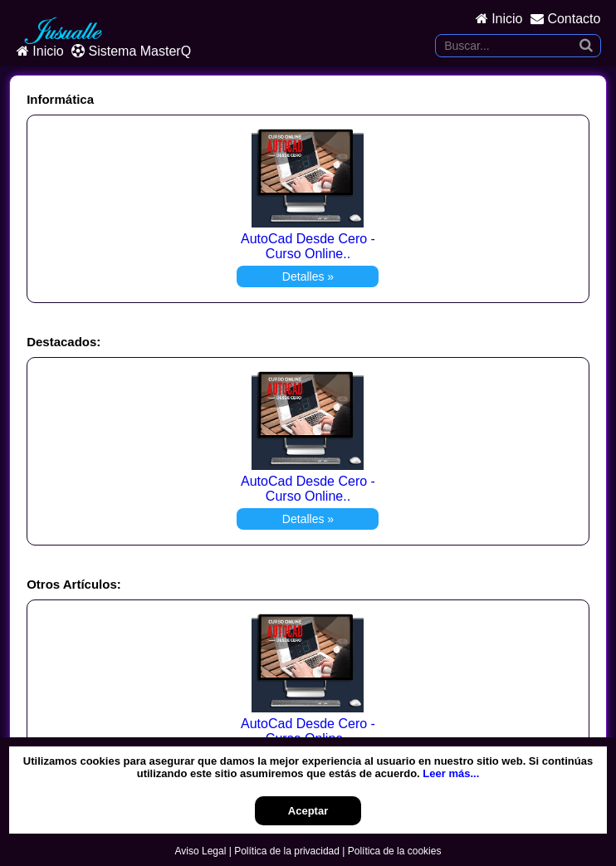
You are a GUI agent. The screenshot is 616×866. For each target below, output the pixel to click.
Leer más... (451, 773)
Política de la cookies (395, 851)
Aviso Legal (201, 851)
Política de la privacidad (287, 851)
